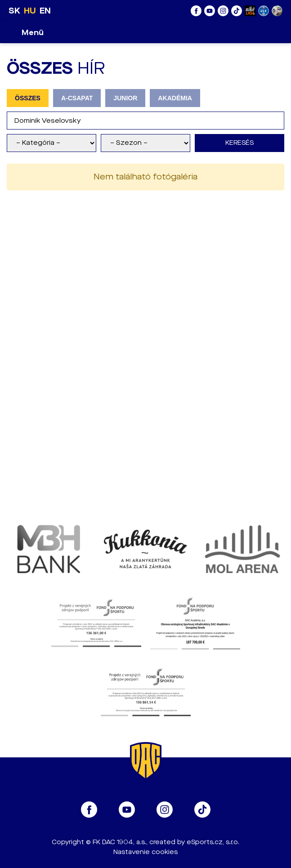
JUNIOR (125, 98)
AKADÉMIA (175, 98)
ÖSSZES (28, 98)
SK (14, 11)
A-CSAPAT (77, 98)
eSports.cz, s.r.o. (213, 842)
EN (45, 11)
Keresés (240, 143)
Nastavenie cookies (145, 852)
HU (30, 11)
